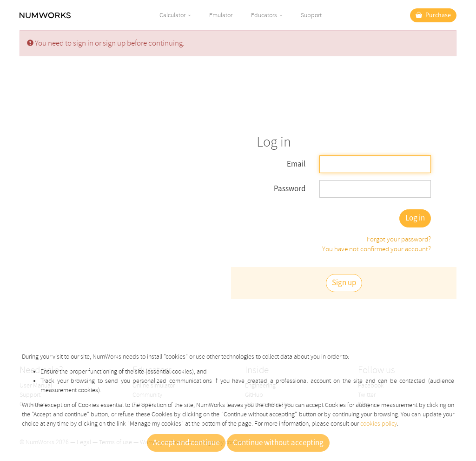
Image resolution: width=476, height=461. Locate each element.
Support (311, 15)
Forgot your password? (399, 239)
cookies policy (379, 424)
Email (296, 164)
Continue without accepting (278, 443)
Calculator (172, 15)
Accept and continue (186, 443)
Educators (264, 15)
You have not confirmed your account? (377, 249)
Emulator (221, 15)
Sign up (344, 283)
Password (290, 189)
